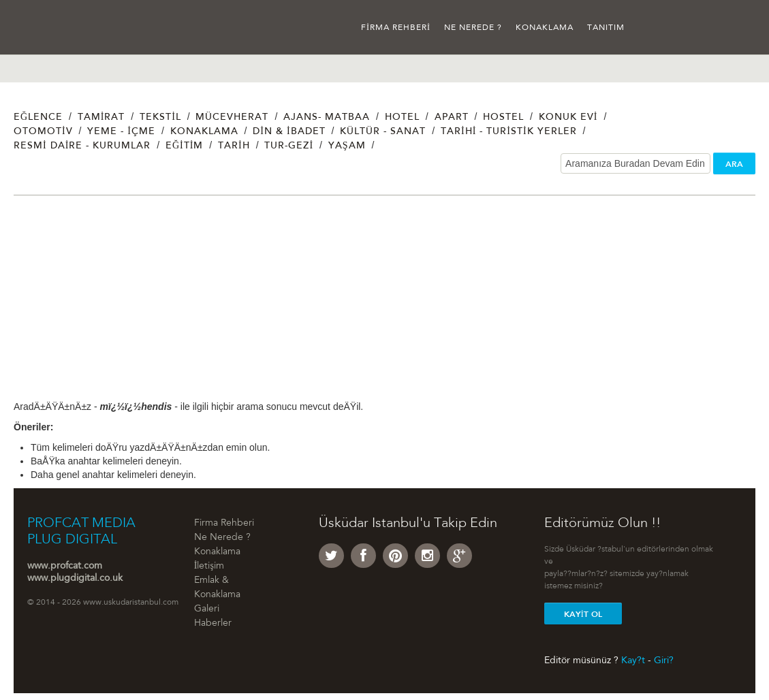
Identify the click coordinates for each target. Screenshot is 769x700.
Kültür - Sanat (383, 132)
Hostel (503, 118)
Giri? (664, 661)
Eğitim (184, 146)
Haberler (213, 624)
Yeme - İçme (121, 132)
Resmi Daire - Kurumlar (82, 146)
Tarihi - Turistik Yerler (509, 132)
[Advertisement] (384, 304)
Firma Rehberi (396, 28)
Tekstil (160, 118)
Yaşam (347, 146)
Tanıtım (606, 28)
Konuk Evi (568, 118)
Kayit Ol (583, 614)
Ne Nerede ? (473, 28)
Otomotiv (43, 132)
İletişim (209, 567)
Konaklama (545, 28)
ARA (734, 164)
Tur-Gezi (289, 146)
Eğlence (38, 118)
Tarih (234, 146)
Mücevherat (232, 118)
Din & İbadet (289, 132)
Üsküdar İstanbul (66, 27)
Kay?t (633, 661)
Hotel (402, 118)
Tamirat (101, 118)
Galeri (207, 609)
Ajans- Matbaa (327, 118)
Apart (452, 118)
